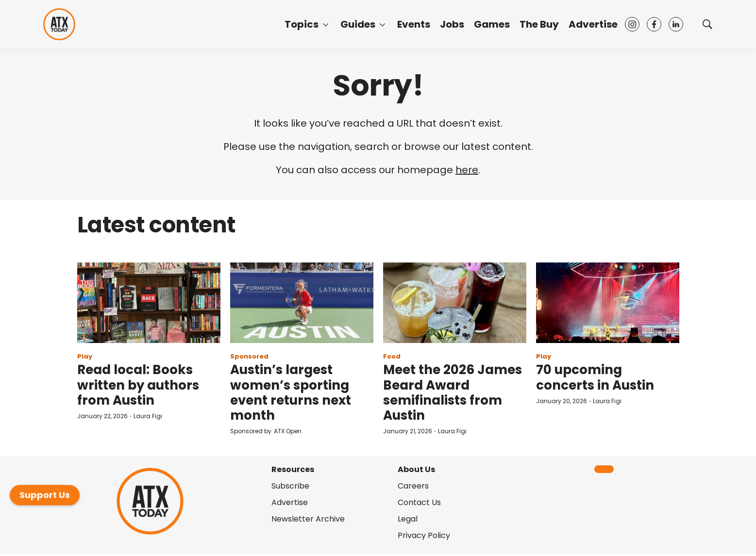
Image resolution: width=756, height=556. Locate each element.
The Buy (539, 24)
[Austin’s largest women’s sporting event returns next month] (302, 303)
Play (85, 356)
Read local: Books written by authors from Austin (138, 385)
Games (492, 24)
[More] (326, 24)
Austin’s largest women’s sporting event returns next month (291, 392)
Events (414, 24)
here (467, 170)
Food (392, 356)
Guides (358, 24)
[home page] (59, 24)
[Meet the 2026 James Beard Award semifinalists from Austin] (455, 303)
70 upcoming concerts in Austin (595, 377)
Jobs (452, 24)
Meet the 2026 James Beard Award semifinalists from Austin (453, 392)
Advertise (593, 24)
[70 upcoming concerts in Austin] (608, 303)
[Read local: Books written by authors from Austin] (149, 303)
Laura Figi (148, 416)
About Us (416, 469)
